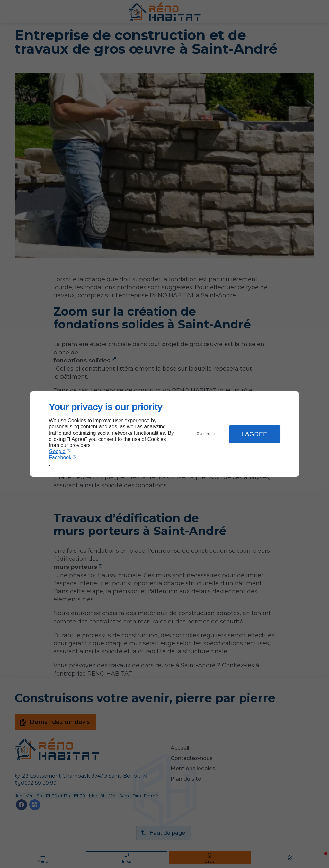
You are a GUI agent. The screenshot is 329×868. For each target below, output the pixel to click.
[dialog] (164, 434)
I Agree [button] (254, 434)
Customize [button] (206, 434)
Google (57, 451)
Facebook (60, 457)
